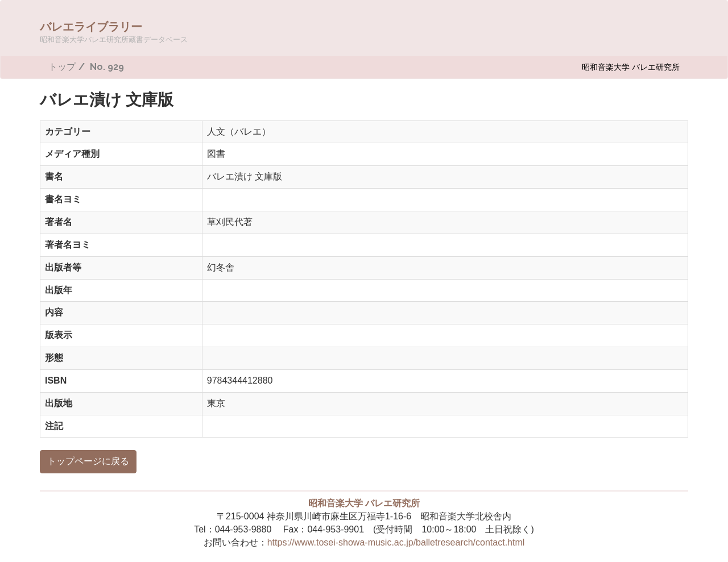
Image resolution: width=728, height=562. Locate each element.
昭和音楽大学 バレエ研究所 (631, 67)
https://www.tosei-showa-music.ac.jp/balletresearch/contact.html (396, 542)
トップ (62, 67)
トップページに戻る (88, 461)
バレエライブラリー (114, 32)
